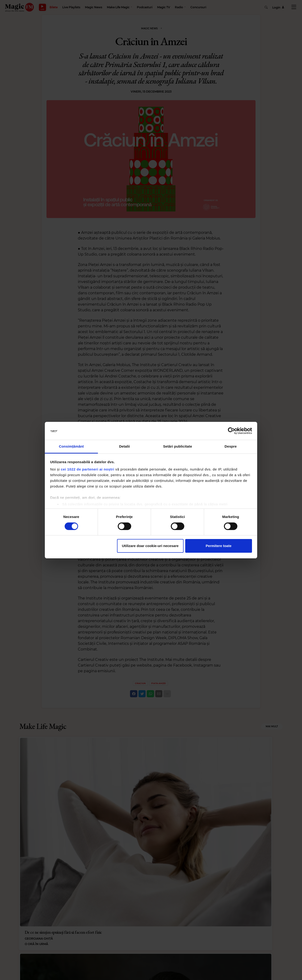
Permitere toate (219, 546)
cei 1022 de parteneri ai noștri (88, 469)
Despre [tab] (231, 446)
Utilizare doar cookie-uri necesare (150, 546)
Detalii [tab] (125, 446)
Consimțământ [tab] (71, 446)
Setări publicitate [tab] (178, 446)
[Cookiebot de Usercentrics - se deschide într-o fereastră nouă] (231, 431)
